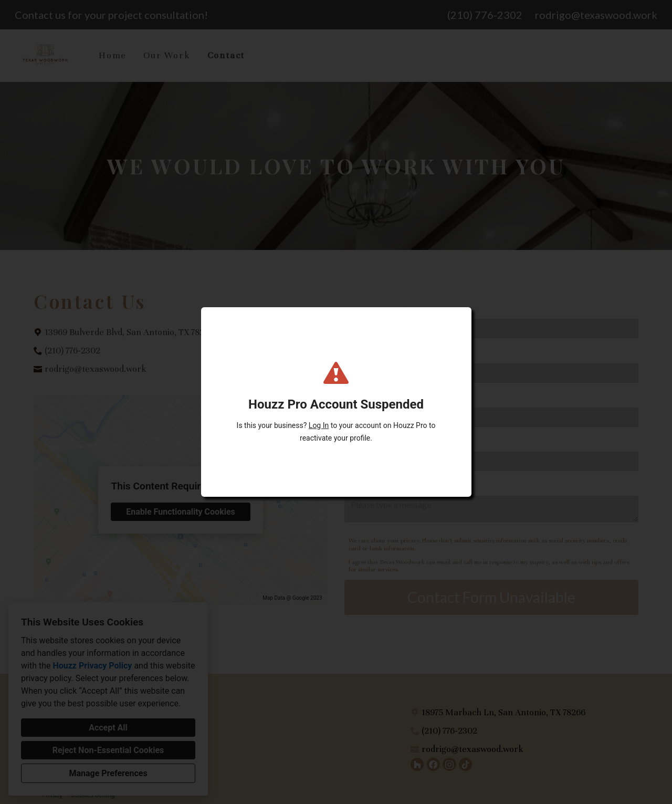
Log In (319, 425)
